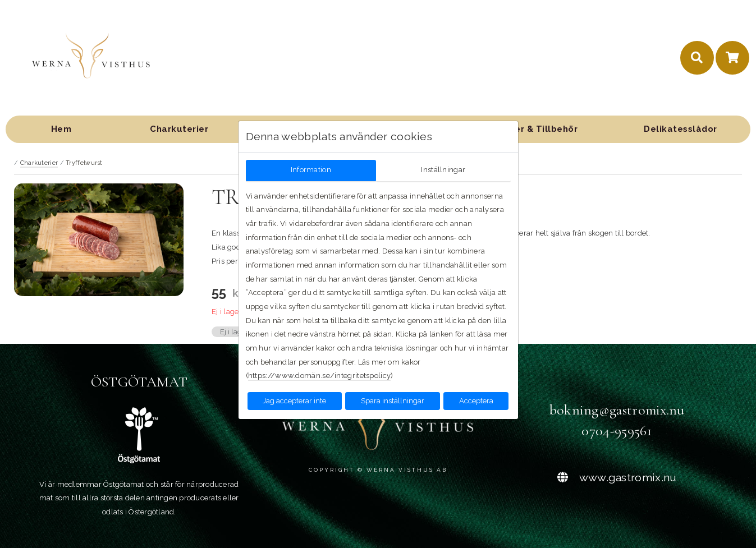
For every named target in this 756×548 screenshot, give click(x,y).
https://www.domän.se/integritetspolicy (319, 376)
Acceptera (476, 401)
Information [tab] (311, 170)
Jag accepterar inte (294, 401)
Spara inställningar (393, 401)
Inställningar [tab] (443, 170)
